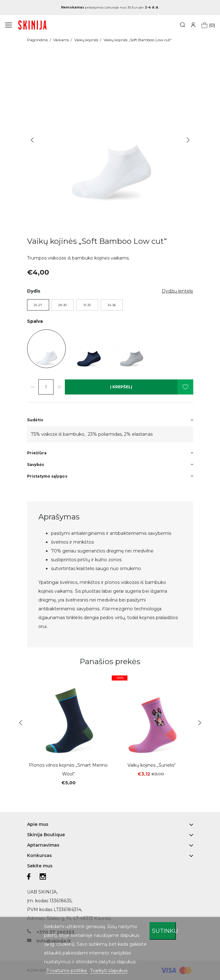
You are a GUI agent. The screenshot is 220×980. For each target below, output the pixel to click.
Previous (32, 140)
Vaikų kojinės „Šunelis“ (152, 765)
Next (188, 140)
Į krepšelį (121, 387)
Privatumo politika (67, 971)
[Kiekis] (46, 387)
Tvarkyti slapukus (109, 971)
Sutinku (164, 931)
